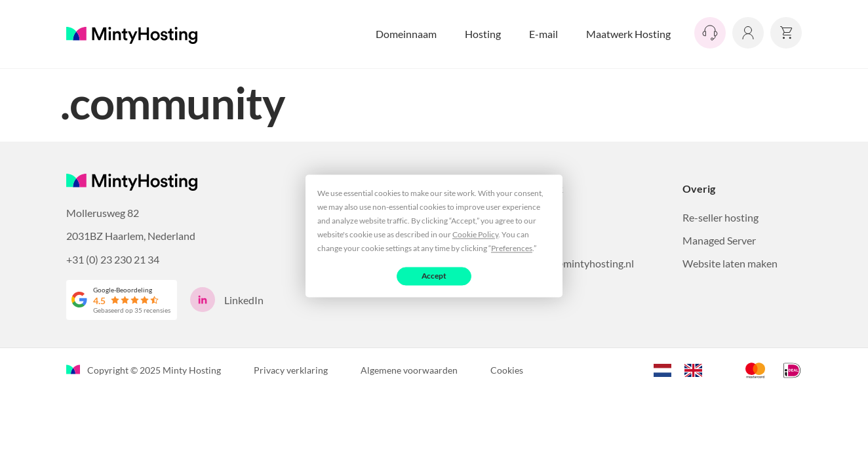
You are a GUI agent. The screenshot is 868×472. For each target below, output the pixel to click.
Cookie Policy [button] (475, 234)
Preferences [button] (512, 248)
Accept (434, 276)
